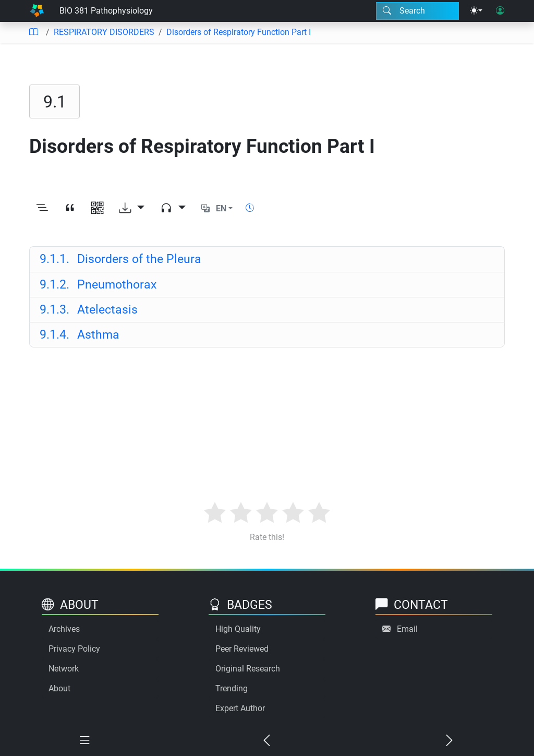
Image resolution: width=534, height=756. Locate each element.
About (59, 688)
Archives (64, 629)
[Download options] (132, 208)
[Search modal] (417, 11)
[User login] (500, 11)
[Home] (37, 11)
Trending (232, 688)
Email (407, 629)
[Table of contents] (33, 32)
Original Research (248, 669)
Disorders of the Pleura (120, 259)
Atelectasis (89, 309)
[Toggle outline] (42, 208)
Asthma (80, 334)
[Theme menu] (476, 11)
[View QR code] (97, 208)
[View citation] (70, 208)
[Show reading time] (250, 208)
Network (64, 669)
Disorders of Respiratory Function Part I (239, 32)
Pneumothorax (98, 284)
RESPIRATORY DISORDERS (104, 32)
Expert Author (240, 708)
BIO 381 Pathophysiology (106, 11)
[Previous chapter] (267, 741)
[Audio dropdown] (173, 208)
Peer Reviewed (242, 649)
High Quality (238, 629)
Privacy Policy (74, 649)
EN (221, 208)
